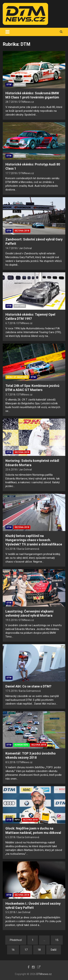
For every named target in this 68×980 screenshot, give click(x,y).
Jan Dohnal (25, 248)
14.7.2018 (11, 248)
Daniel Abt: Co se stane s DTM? (28, 686)
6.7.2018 (10, 323)
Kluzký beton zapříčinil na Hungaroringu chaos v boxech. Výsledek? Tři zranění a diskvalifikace (34, 540)
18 (39, 950)
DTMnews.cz (44, 974)
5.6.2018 (10, 549)
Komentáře (21, 745)
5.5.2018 (10, 912)
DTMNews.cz (26, 102)
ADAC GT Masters (17, 377)
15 (57, 940)
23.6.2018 (11, 470)
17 (26, 950)
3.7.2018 (10, 395)
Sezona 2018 (22, 231)
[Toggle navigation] (7, 32)
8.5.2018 (10, 762)
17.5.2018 (11, 691)
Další (54, 950)
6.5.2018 (10, 837)
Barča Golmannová (28, 549)
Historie (20, 85)
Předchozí (16, 940)
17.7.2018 (11, 173)
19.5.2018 (11, 620)
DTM (9, 85)
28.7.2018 (11, 102)
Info (17, 820)
